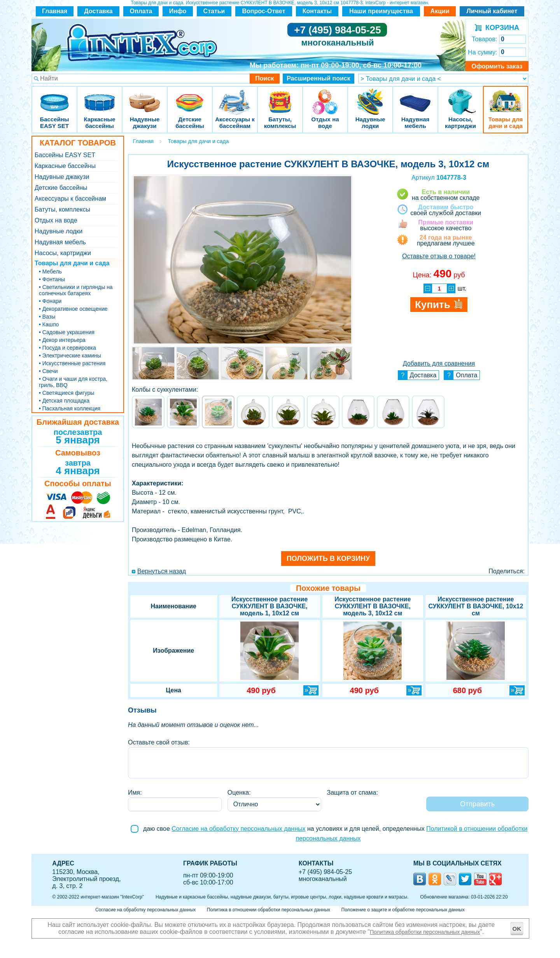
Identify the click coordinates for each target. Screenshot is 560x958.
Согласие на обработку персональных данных (238, 829)
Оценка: (239, 792)
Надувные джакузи (145, 97)
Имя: (135, 792)
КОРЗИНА (500, 28)
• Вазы (47, 317)
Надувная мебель (415, 97)
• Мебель (50, 271)
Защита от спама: (353, 792)
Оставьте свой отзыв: (159, 742)
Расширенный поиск (318, 78)
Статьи (214, 11)
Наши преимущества (381, 11)
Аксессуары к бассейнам (235, 97)
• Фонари (50, 301)
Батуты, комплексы (280, 97)
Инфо (178, 11)
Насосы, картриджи (460, 97)
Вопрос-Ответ (264, 11)
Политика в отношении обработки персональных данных (269, 910)
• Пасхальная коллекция (70, 408)
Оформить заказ (497, 66)
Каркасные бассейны (100, 97)
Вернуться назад (162, 571)
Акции (440, 11)
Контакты (317, 11)
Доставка (98, 11)
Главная (55, 11)
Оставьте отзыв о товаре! (439, 256)
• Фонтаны (52, 279)
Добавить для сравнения (439, 363)
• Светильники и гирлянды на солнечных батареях (76, 290)
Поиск (264, 78)
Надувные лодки (370, 97)
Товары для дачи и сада (506, 97)
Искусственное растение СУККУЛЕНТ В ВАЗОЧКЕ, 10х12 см (476, 606)
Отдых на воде (325, 97)
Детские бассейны (190, 97)
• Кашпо (49, 324)
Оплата (141, 11)
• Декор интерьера (62, 340)
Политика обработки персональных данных (425, 932)
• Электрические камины (70, 356)
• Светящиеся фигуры (66, 393)
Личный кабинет (492, 11)
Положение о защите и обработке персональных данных (403, 910)
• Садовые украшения (67, 332)
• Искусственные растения (72, 363)
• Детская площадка (64, 401)
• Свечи (48, 371)
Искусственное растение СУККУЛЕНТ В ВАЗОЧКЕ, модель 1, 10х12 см (269, 606)
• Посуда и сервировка (67, 348)
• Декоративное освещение (73, 309)
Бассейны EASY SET (54, 97)
